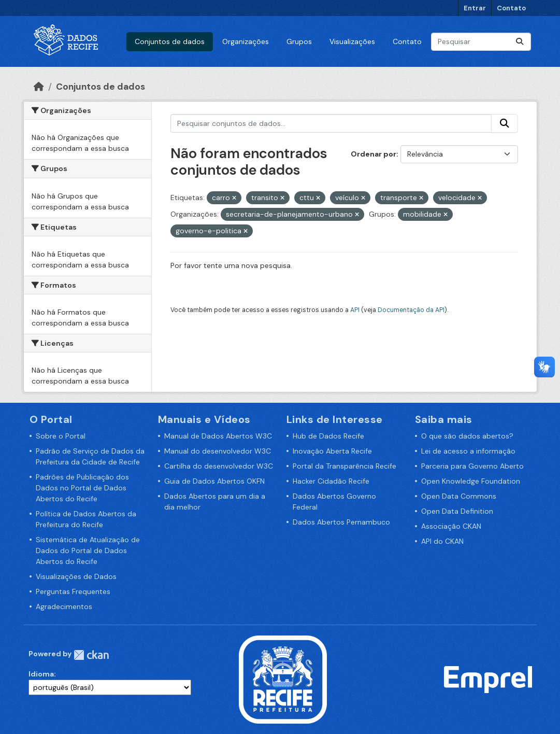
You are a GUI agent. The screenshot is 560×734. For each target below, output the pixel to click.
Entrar (475, 8)
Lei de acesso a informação (468, 451)
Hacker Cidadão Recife (331, 481)
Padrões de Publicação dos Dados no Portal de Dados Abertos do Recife (82, 488)
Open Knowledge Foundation (471, 481)
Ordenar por (374, 154)
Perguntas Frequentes (73, 591)
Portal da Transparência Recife (344, 466)
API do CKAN (442, 541)
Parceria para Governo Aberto (472, 466)
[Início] (39, 87)
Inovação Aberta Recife (332, 451)
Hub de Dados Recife (328, 436)
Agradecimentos (64, 606)
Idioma (41, 674)
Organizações (246, 41)
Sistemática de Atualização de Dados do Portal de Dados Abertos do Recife (88, 550)
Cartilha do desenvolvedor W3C (219, 466)
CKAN (91, 655)
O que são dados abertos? (467, 436)
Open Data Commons (459, 496)
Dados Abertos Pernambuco (341, 522)
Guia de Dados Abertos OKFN (214, 481)
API (355, 310)
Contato (511, 8)
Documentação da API (411, 310)
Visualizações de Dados (76, 576)
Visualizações (352, 41)
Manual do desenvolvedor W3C (218, 451)
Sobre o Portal (61, 436)
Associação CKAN (451, 526)
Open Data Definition (457, 511)
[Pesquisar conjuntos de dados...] (481, 42)
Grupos (299, 41)
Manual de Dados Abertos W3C (218, 436)
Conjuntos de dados (170, 41)
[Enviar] (520, 42)
